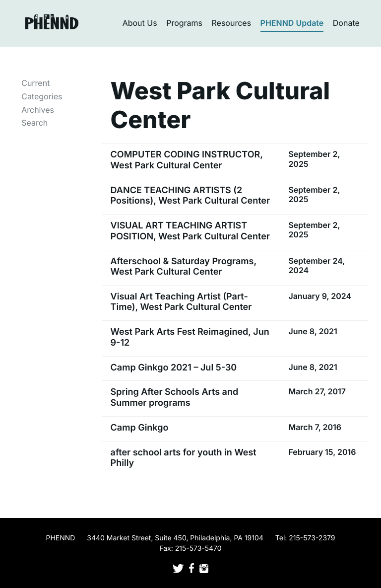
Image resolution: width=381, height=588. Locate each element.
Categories (42, 96)
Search (34, 123)
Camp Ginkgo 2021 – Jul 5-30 (174, 368)
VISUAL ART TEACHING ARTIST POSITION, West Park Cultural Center (190, 231)
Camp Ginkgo (140, 428)
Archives (38, 110)
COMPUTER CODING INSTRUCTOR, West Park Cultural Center (187, 160)
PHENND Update (292, 23)
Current (35, 83)
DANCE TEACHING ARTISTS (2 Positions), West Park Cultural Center (190, 196)
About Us (140, 23)
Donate (346, 23)
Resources (232, 23)
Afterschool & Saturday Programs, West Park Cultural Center (184, 267)
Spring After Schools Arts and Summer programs (175, 398)
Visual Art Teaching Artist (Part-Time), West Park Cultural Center (181, 302)
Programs (184, 23)
